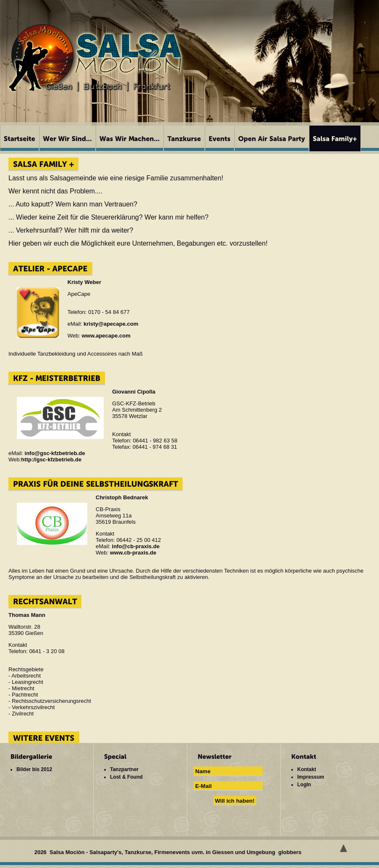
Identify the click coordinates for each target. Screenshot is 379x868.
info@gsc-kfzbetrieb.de (55, 453)
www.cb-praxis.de (133, 553)
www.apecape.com (106, 336)
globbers (291, 852)
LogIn (304, 785)
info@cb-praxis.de (136, 546)
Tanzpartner (124, 769)
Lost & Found (126, 777)
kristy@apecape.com (111, 324)
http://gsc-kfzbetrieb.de (51, 459)
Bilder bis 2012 (34, 769)
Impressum (311, 777)
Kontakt (307, 769)
